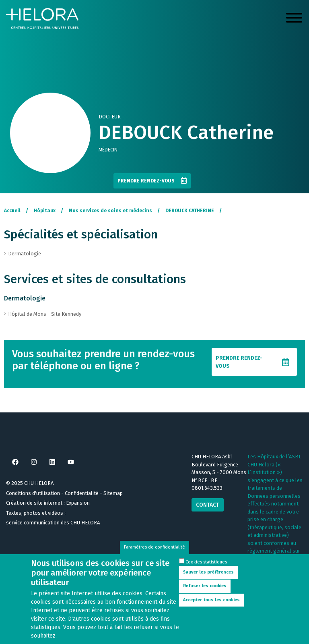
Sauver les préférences (208, 577)
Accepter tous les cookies (211, 605)
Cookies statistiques (206, 567)
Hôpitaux (45, 211)
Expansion (78, 503)
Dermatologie (25, 298)
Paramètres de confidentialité (154, 552)
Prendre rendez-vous (146, 181)
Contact (208, 505)
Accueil (12, 211)
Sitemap (113, 493)
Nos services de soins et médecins (110, 211)
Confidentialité (82, 493)
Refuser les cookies (205, 591)
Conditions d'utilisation (33, 493)
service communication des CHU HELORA (53, 523)
